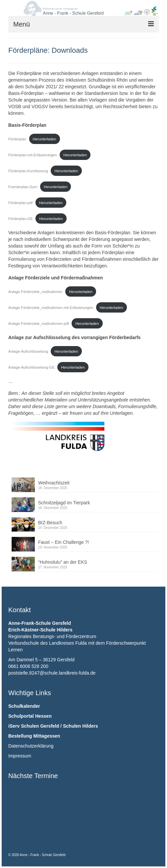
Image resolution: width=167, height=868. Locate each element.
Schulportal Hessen (30, 716)
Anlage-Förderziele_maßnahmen (35, 292)
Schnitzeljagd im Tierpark (64, 503)
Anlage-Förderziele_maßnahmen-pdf (39, 324)
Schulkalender (24, 706)
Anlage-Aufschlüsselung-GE (31, 367)
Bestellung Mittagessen (34, 736)
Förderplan (17, 139)
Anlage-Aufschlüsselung (28, 351)
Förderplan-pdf (20, 203)
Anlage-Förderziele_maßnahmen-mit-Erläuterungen (51, 308)
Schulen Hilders (81, 726)
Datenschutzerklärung (31, 746)
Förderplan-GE (21, 219)
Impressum (20, 756)
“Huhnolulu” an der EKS (63, 562)
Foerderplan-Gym (23, 187)
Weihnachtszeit (54, 483)
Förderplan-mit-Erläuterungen (33, 155)
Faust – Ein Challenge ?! (63, 542)
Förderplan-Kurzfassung (28, 171)
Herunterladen (45, 139)
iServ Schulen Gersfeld (34, 726)
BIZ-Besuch (50, 523)
